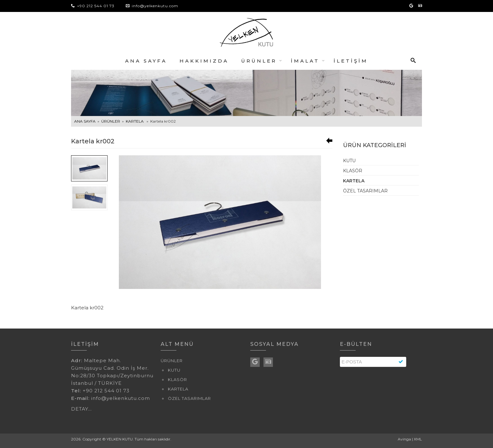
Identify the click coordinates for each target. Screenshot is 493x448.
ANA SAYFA (146, 61)
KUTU (349, 161)
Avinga (404, 439)
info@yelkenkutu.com (155, 6)
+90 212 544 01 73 (93, 6)
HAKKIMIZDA (204, 61)
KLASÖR (353, 171)
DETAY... (81, 409)
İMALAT (305, 61)
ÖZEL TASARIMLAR (365, 191)
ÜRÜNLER (259, 61)
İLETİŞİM (351, 61)
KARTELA (135, 121)
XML (418, 439)
